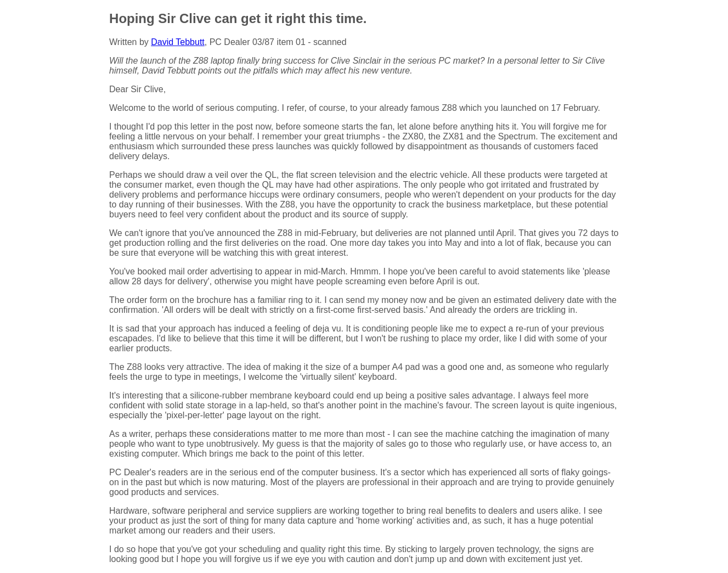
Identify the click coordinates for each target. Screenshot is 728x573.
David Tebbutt (178, 42)
